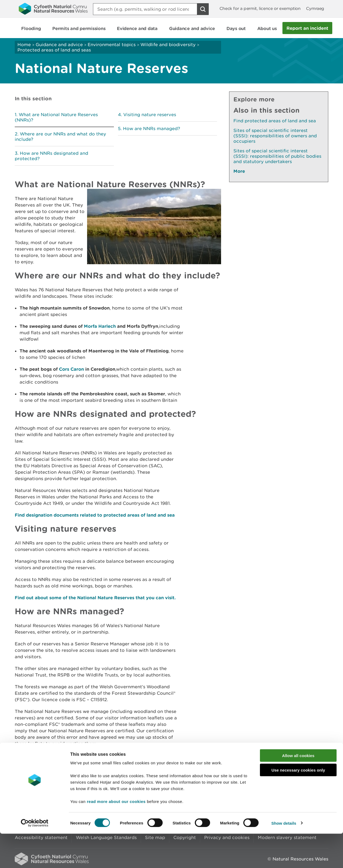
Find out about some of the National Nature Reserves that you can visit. (95, 597)
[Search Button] (203, 9)
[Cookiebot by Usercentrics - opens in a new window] (35, 858)
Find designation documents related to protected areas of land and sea (95, 515)
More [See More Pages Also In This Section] (239, 171)
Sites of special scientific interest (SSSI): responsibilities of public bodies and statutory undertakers (277, 156)
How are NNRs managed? (152, 128)
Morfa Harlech (100, 326)
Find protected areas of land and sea (275, 121)
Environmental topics (112, 45)
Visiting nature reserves (150, 115)
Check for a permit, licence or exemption (260, 8)
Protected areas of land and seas (54, 50)
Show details (284, 857)
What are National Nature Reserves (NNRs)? (56, 117)
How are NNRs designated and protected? (51, 156)
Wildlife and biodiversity (168, 45)
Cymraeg (315, 8)
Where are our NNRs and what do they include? (60, 137)
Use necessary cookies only (298, 805)
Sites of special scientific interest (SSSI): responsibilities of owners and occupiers (275, 136)
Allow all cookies (298, 790)
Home (24, 45)
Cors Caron (72, 369)
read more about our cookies (116, 836)
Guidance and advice (59, 45)
